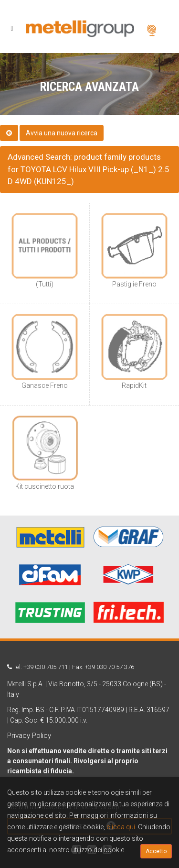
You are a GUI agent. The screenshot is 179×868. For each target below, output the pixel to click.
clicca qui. (121, 827)
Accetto (156, 851)
